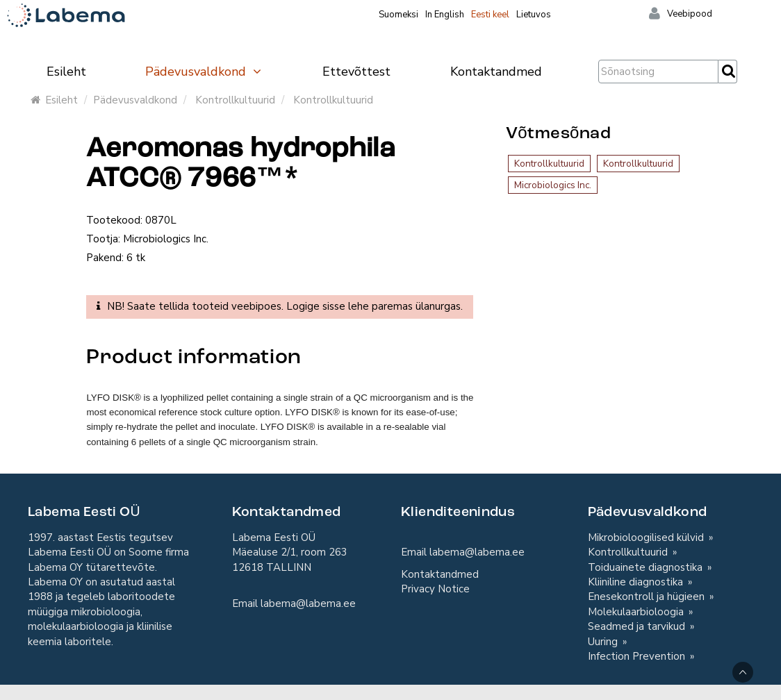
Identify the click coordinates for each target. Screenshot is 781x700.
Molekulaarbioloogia (637, 612)
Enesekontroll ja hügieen (648, 597)
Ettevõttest (356, 72)
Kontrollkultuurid (235, 100)
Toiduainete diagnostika (647, 567)
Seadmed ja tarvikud (638, 626)
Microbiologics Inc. (553, 185)
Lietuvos (534, 15)
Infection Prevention (638, 656)
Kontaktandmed (496, 72)
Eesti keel (490, 15)
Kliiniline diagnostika (637, 582)
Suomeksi (398, 15)
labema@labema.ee (308, 603)
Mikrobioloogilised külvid (647, 537)
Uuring (604, 642)
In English (445, 15)
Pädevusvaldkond (204, 72)
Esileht (66, 72)
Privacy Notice (435, 589)
